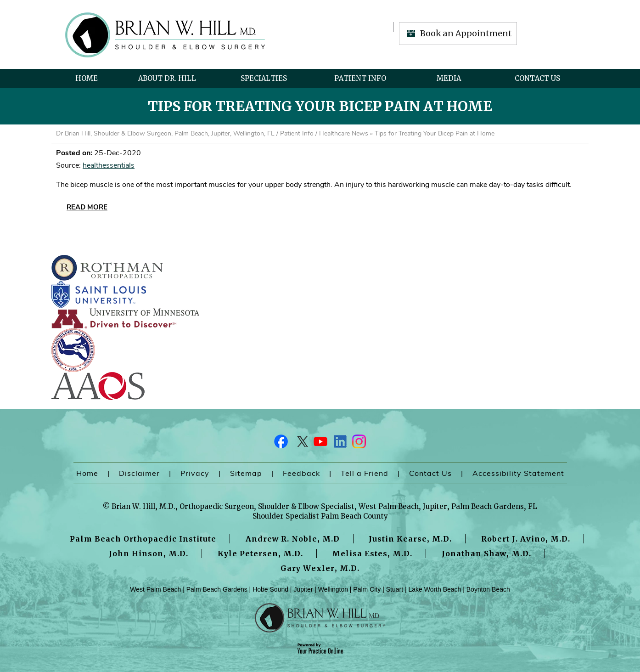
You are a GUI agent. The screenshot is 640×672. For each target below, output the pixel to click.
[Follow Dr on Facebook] (281, 444)
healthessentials (109, 165)
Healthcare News (344, 133)
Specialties (264, 78)
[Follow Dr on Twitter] (301, 444)
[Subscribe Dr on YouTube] (320, 444)
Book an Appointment (466, 33)
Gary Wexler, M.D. (320, 568)
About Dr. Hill (167, 78)
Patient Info (360, 78)
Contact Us (537, 78)
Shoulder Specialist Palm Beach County (320, 516)
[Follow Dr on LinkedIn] (339, 444)
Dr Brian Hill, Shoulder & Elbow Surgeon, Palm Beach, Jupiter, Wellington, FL (165, 133)
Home (87, 78)
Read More (87, 207)
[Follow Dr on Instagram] (359, 444)
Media (449, 78)
